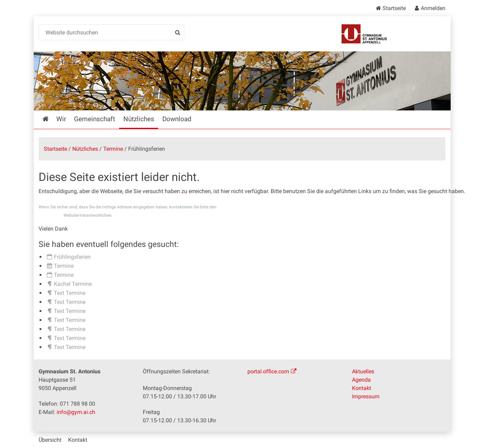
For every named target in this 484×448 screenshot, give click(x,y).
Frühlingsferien (72, 257)
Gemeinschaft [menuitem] (95, 119)
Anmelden (433, 8)
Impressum (366, 396)
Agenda (361, 380)
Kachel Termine (73, 284)
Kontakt (362, 388)
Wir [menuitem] (61, 119)
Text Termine (70, 293)
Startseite (394, 8)
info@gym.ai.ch (76, 412)
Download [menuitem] (177, 119)
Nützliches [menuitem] (139, 119)
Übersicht (50, 440)
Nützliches (85, 149)
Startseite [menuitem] (51, 119)
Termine (113, 149)
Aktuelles (363, 371)
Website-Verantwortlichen (88, 215)
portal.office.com (268, 371)
